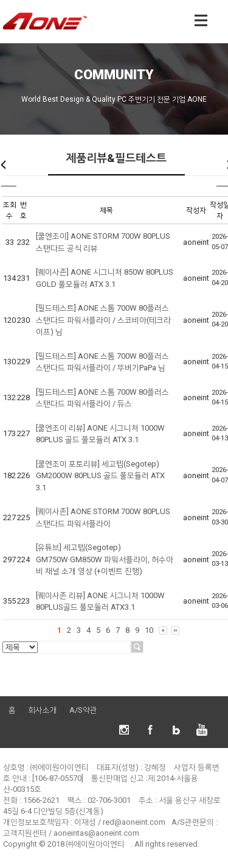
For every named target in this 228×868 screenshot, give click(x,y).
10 (149, 630)
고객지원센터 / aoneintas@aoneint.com (71, 833)
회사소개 (43, 710)
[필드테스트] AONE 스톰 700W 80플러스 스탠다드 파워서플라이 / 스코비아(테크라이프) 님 (103, 320)
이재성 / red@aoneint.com (120, 822)
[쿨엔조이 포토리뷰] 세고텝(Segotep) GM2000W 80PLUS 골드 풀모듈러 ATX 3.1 (100, 476)
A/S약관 (83, 710)
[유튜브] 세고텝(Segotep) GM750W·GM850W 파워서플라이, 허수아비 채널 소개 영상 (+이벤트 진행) (105, 559)
